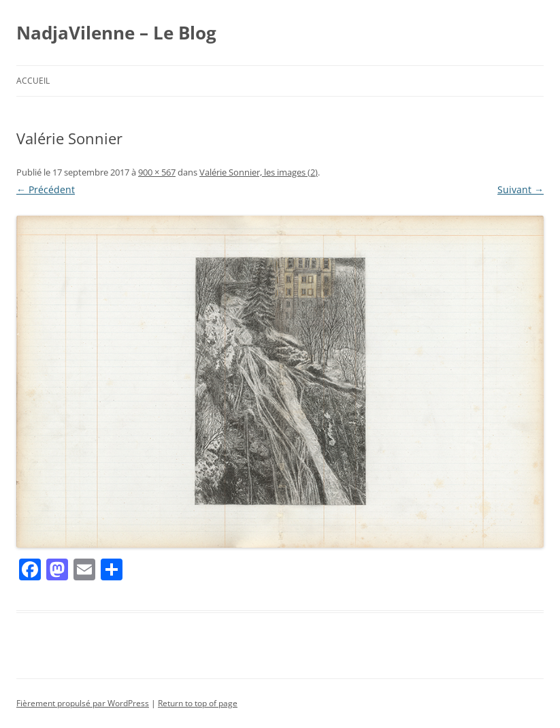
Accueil (33, 81)
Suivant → (521, 189)
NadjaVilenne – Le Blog (116, 33)
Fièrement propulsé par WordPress (83, 703)
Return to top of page (198, 703)
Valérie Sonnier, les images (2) (259, 172)
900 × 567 (157, 172)
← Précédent (46, 189)
